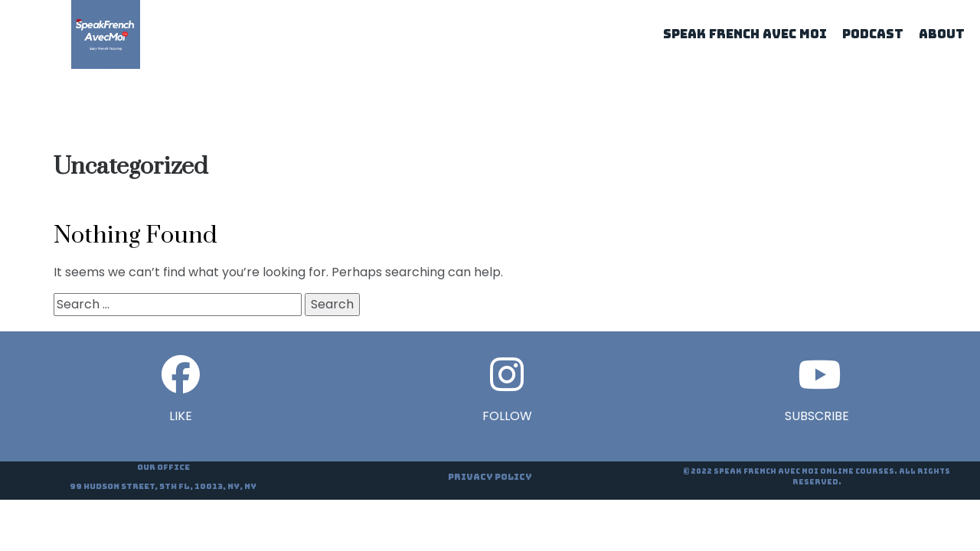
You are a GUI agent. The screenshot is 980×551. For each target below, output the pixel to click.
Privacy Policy (490, 477)
